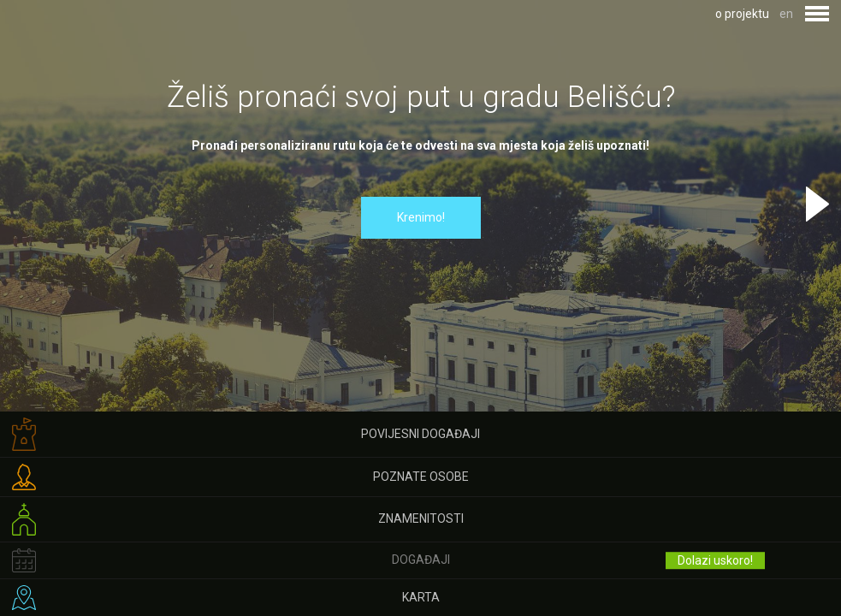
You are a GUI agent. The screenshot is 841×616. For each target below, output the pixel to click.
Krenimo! (421, 217)
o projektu (742, 14)
